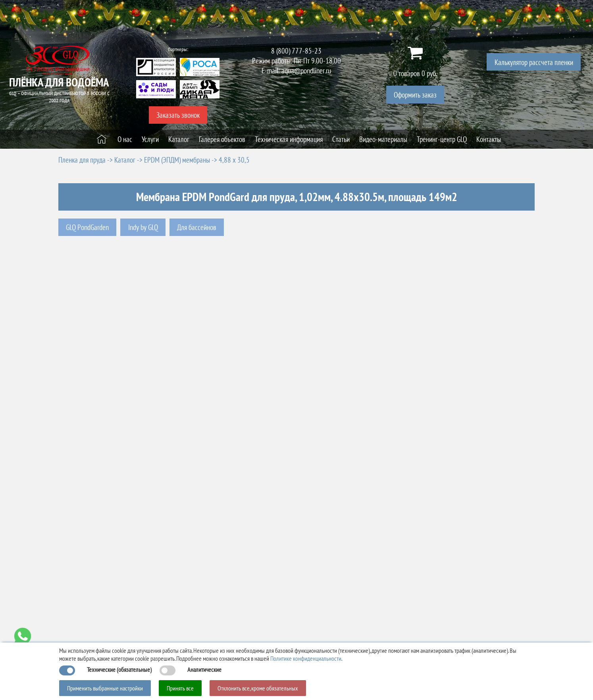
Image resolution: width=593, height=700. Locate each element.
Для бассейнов (197, 227)
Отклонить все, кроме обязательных (258, 688)
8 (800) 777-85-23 (296, 51)
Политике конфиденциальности (306, 658)
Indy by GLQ (143, 227)
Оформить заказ (415, 95)
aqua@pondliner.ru (306, 70)
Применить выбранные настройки (105, 688)
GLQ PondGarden (87, 227)
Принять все (180, 688)
